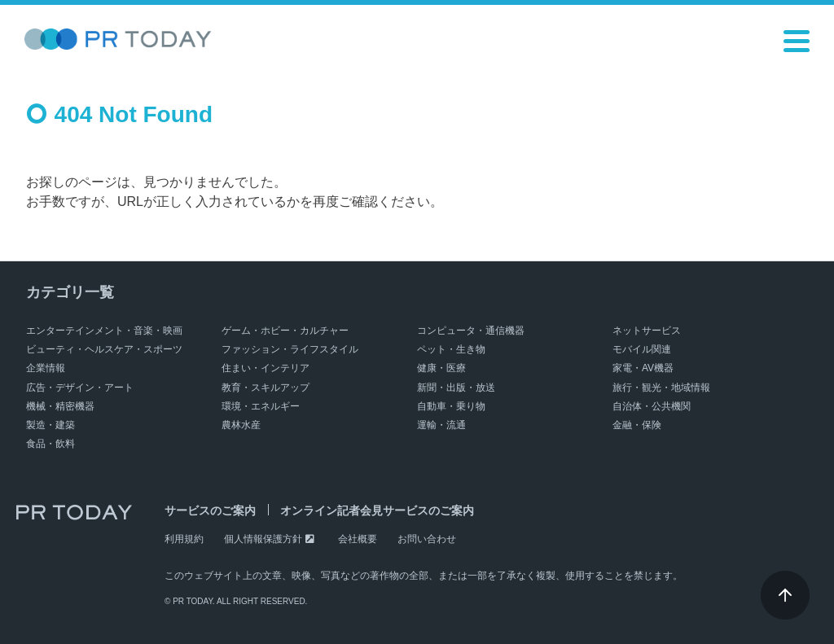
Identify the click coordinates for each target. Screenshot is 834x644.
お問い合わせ (427, 539)
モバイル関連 (642, 349)
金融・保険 (637, 425)
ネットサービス (647, 331)
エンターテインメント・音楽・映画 (104, 331)
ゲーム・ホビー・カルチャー (285, 331)
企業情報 (46, 368)
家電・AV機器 (643, 368)
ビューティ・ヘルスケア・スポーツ (104, 349)
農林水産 (241, 425)
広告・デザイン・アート (80, 388)
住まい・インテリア (266, 368)
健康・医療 (441, 368)
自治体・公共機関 (652, 406)
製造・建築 (50, 425)
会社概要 (358, 539)
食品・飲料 (50, 444)
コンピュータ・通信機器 (471, 331)
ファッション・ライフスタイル (290, 349)
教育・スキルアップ (266, 388)
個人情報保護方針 (263, 539)
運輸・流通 (441, 425)
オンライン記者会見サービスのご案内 (377, 510)
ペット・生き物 (451, 349)
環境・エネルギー (261, 406)
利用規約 (184, 539)
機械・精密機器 (60, 406)
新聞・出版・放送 (456, 388)
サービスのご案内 (210, 510)
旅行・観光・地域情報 (661, 388)
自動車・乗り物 (451, 406)
